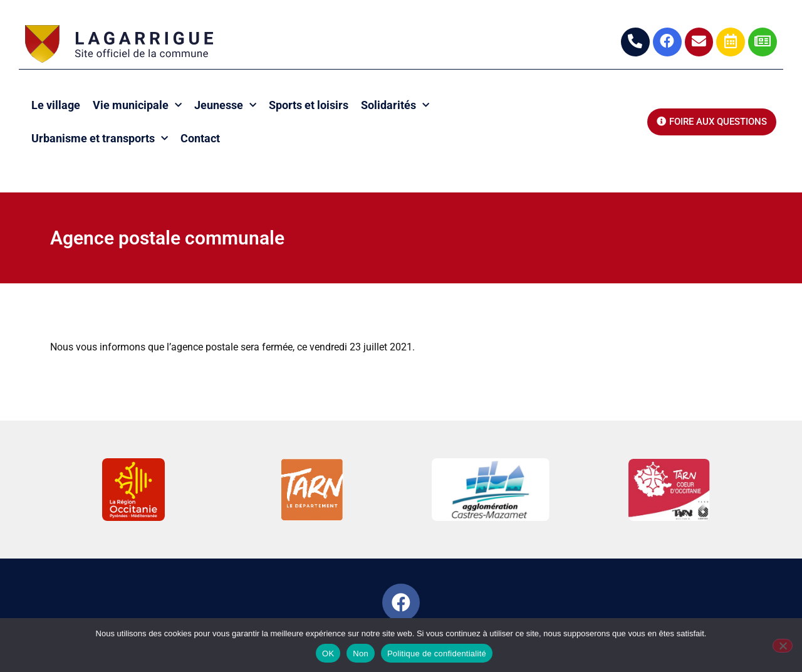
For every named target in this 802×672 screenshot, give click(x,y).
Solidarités (395, 106)
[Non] (783, 646)
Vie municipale (137, 106)
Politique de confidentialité (437, 654)
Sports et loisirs (309, 105)
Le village (56, 105)
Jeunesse (225, 106)
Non (361, 654)
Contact (200, 138)
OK (328, 654)
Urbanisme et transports (100, 139)
